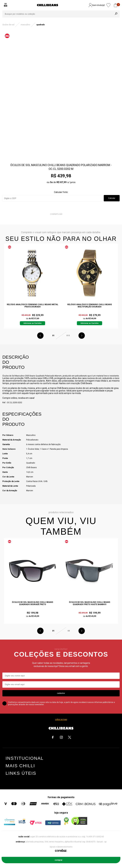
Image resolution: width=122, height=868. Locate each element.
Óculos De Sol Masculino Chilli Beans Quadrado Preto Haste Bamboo (90, 603)
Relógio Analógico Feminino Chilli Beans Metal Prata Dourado (33, 306)
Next (82, 336)
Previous (40, 336)
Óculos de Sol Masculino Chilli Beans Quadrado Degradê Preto (32, 603)
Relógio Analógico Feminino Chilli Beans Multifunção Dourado (90, 306)
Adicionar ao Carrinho (32, 323)
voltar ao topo (61, 719)
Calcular (112, 198)
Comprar (59, 860)
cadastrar (61, 693)
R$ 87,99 (62, 182)
